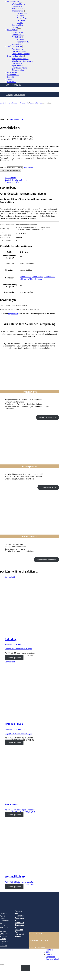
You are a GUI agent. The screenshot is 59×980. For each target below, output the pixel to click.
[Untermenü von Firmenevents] (20, 1)
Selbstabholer (25, 276)
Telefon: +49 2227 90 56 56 (4, 934)
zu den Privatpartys (48, 487)
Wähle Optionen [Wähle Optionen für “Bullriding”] (14, 657)
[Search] (26, 968)
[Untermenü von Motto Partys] (24, 37)
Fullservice (40, 279)
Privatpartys (12, 29)
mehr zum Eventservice (46, 560)
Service (3, 167)
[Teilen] (3, 962)
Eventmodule (13, 103)
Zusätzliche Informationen (16, 180)
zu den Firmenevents (48, 417)
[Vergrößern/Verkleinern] (8, 962)
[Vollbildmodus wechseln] (6, 962)
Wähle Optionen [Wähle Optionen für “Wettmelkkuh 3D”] (14, 886)
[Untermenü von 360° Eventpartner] (24, 47)
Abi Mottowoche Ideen (19, 934)
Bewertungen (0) (12, 182)
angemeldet (13, 314)
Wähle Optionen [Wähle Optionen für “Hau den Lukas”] (14, 742)
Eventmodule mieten (16, 56)
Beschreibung (11, 177)
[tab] (32, 177)
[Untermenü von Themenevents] (26, 11)
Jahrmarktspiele (36, 103)
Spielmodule (24, 103)
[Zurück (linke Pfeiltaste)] (1, 964)
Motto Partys (17, 37)
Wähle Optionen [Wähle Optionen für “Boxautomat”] (14, 814)
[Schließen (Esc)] (1, 962)
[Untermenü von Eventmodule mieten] (26, 56)
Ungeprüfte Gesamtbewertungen (18, 649)
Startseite (4, 103)
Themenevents (18, 11)
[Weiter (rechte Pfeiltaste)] (3, 964)
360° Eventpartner (15, 46)
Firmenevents (13, 1)
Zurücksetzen (28, 167)
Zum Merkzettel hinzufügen (11, 170)
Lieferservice (38, 276)
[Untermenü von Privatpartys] (19, 30)
